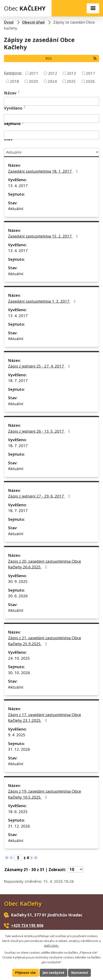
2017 (90, 73)
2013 (71, 73)
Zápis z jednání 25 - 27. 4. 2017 (40, 366)
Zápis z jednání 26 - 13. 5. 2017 (40, 431)
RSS (71, 58)
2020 (33, 81)
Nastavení (80, 973)
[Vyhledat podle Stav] (51, 152)
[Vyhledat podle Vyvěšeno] (51, 119)
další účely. (51, 946)
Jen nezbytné (54, 973)
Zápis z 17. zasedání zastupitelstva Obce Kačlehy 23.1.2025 (45, 718)
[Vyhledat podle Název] (51, 101)
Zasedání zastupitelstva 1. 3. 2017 (43, 301)
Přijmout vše (25, 973)
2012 (53, 73)
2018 (14, 81)
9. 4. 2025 (17, 735)
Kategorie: (13, 73)
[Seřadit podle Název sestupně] (19, 93)
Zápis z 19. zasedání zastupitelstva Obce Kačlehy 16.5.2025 (45, 794)
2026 (90, 81)
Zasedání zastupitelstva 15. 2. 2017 (44, 236)
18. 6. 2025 (18, 812)
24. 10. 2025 (19, 658)
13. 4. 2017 (18, 186)
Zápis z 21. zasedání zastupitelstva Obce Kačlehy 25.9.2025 (45, 641)
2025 (71, 81)
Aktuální (16, 209)
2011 (34, 73)
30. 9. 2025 (18, 581)
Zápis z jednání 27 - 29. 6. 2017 (40, 496)
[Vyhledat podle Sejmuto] (51, 135)
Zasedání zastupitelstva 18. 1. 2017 (44, 171)
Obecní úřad (33, 22)
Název (10, 93)
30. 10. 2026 (19, 673)
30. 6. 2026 (18, 596)
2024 (52, 81)
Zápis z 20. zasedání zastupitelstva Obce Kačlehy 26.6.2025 (45, 564)
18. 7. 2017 (18, 381)
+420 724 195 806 (27, 926)
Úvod (9, 22)
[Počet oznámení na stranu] (76, 869)
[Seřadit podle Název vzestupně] (19, 91)
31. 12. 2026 (19, 749)
